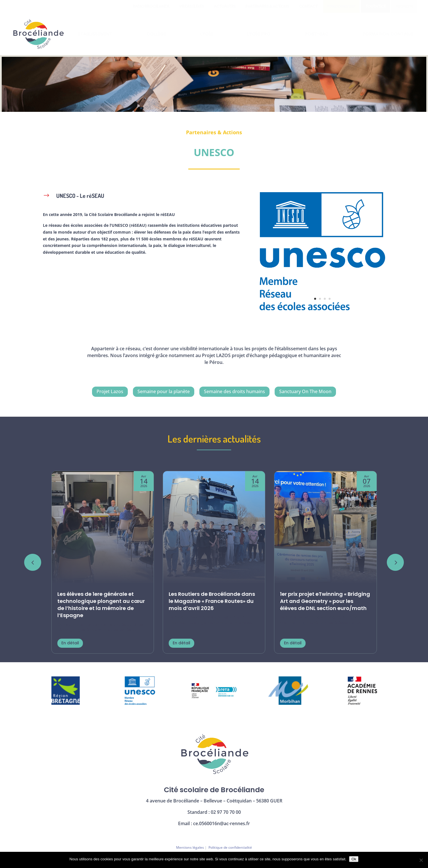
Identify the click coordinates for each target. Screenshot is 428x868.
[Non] (421, 860)
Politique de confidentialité (230, 847)
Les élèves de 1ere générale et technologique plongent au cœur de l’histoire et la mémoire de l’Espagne (101, 605)
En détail (70, 643)
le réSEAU (165, 214)
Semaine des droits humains (234, 391)
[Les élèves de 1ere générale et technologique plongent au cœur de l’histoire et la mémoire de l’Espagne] (103, 528)
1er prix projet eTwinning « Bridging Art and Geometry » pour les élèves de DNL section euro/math (325, 601)
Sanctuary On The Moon (305, 391)
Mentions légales (190, 847)
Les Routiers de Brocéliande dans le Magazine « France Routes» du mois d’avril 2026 (212, 601)
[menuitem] (151, 6)
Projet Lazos (110, 391)
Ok (354, 859)
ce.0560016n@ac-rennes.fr (222, 823)
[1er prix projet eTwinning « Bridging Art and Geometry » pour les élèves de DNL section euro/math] (325, 528)
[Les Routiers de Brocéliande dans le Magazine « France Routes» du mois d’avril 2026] (214, 528)
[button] (395, 562)
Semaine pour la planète (164, 391)
